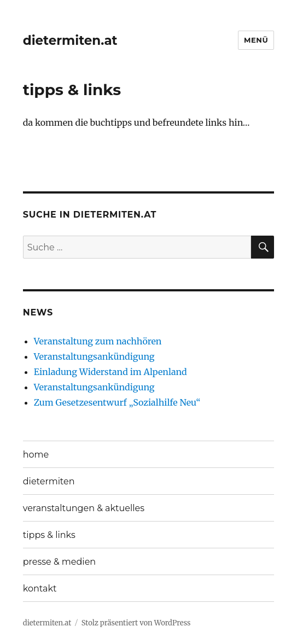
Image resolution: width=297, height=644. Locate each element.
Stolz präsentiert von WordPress (136, 623)
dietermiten (49, 481)
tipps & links (49, 535)
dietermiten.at (70, 40)
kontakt (40, 589)
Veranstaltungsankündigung (94, 356)
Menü (256, 40)
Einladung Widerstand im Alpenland (110, 372)
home (36, 455)
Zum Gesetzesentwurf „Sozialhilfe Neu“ (117, 402)
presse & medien (59, 562)
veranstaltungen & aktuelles (84, 508)
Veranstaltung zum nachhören (98, 341)
